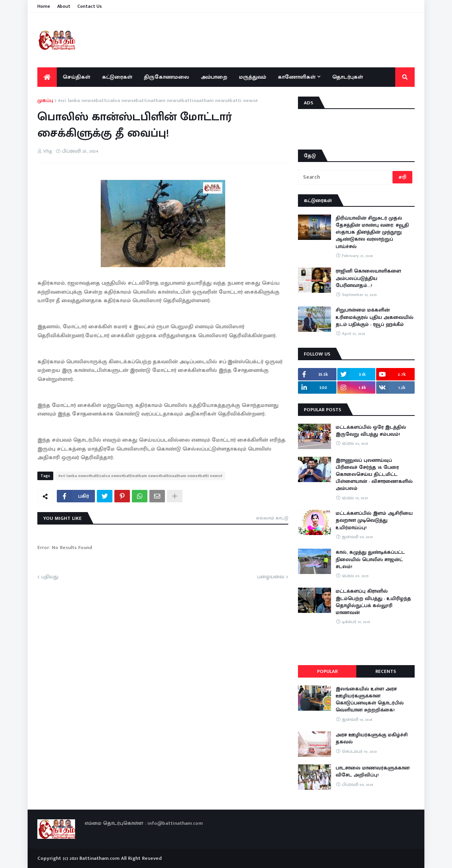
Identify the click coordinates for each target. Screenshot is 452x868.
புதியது (50, 577)
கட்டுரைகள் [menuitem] (117, 77)
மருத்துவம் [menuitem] (252, 77)
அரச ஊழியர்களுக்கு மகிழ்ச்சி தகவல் (372, 738)
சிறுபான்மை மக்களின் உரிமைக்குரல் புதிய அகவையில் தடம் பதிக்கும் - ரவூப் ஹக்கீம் (375, 317)
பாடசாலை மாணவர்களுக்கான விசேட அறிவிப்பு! (373, 771)
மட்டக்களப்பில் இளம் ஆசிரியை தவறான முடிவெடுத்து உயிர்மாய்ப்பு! (374, 520)
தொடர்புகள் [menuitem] (348, 77)
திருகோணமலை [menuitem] (166, 77)
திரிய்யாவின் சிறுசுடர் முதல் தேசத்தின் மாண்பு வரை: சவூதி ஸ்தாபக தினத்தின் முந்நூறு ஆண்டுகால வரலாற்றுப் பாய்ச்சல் (372, 232)
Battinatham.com (99, 858)
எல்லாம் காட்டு (272, 518)
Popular (327, 671)
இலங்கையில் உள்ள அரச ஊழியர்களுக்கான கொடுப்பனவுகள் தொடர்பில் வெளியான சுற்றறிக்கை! (370, 700)
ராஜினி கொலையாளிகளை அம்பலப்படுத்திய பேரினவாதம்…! (368, 278)
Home (44, 6)
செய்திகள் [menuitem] (76, 77)
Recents (386, 671)
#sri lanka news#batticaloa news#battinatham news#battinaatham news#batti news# (158, 101)
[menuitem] (47, 77)
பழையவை (271, 577)
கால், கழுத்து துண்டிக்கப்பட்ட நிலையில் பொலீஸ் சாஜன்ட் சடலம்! (370, 559)
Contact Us (90, 6)
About (64, 6)
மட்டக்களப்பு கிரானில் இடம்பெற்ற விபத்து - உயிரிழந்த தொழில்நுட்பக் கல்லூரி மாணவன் (373, 602)
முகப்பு (45, 101)
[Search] (346, 177)
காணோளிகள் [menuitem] (297, 77)
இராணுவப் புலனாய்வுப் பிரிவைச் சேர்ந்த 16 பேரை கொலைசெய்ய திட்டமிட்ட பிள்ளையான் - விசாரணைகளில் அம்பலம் (374, 474)
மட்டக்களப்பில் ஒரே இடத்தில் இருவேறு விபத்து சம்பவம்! (371, 431)
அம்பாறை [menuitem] (214, 77)
